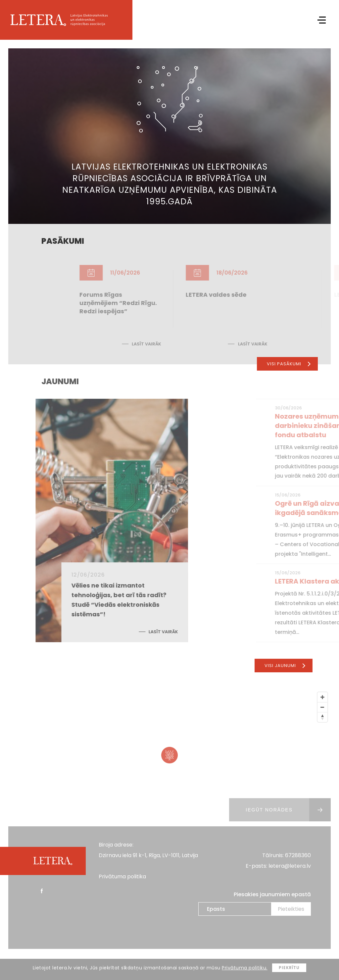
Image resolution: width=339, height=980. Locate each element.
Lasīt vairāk (181, 344)
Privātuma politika (122, 877)
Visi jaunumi (285, 666)
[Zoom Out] (322, 707)
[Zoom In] (322, 697)
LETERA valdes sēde (251, 295)
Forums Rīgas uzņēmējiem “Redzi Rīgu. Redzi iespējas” (153, 303)
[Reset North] (322, 717)
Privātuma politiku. (245, 968)
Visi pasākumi (289, 364)
